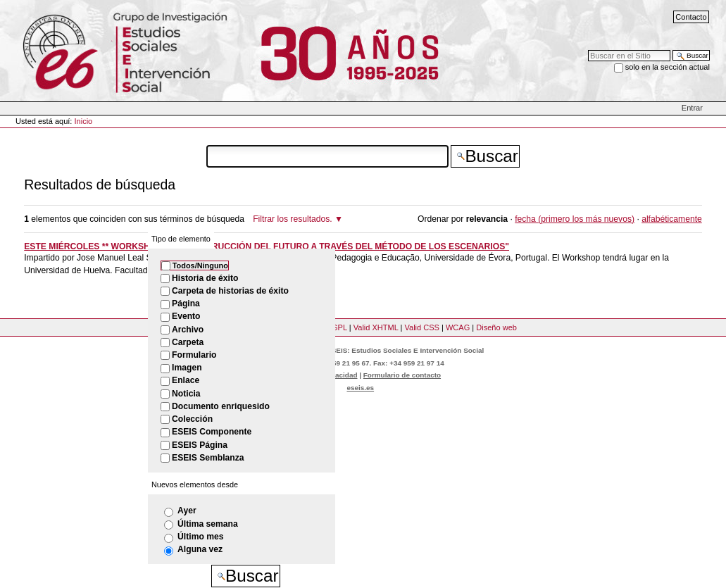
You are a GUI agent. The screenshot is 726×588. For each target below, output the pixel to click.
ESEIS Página (200, 445)
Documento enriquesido (221, 406)
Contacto (691, 17)
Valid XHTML (376, 327)
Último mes (200, 537)
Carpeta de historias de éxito (230, 291)
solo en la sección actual (668, 67)
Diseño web (496, 327)
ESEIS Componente (212, 432)
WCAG (458, 327)
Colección (192, 419)
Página (186, 304)
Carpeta (188, 342)
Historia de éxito (205, 278)
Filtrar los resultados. (293, 219)
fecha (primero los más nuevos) (575, 219)
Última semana (208, 524)
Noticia (186, 394)
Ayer (187, 511)
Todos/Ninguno (200, 265)
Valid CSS (421, 327)
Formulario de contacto (402, 375)
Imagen (187, 368)
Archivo (188, 330)
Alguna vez (200, 549)
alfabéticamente (672, 219)
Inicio (84, 121)
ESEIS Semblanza (208, 458)
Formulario (194, 355)
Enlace (186, 380)
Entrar (692, 108)
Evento (186, 316)
